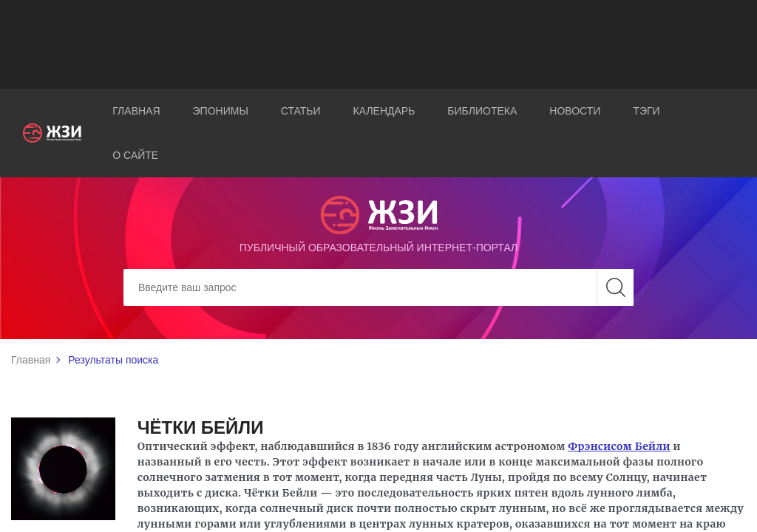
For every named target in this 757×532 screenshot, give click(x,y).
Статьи (301, 111)
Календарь (384, 111)
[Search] (378, 287)
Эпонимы (221, 111)
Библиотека (482, 111)
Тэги (646, 111)
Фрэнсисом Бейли (619, 446)
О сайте (135, 155)
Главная (136, 111)
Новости (575, 111)
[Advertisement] (378, 44)
